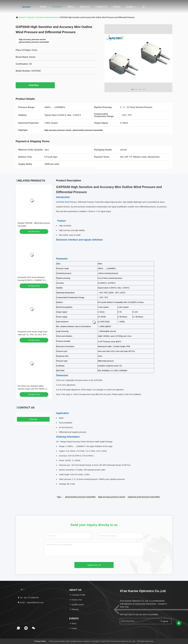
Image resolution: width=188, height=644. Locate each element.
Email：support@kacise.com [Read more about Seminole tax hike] (31, 602)
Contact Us (101, 7)
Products (57, 7)
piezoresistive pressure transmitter (80, 497)
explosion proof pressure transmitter (144, 497)
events (117, 7)
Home (43, 7)
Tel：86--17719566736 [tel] (28, 598)
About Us (85, 7)
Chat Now (35, 85)
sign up (164, 621)
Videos (71, 7)
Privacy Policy (40, 641)
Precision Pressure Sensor (46, 17)
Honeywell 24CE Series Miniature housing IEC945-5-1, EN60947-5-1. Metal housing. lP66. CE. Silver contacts (34, 280)
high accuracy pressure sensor (112, 497)
